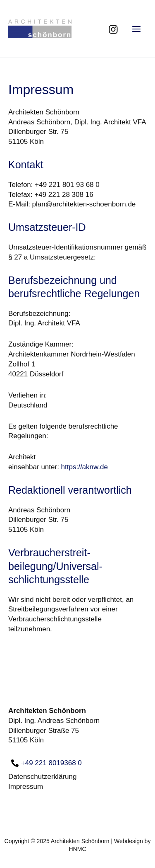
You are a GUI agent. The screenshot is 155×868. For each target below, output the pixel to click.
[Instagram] (113, 29)
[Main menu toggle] (137, 29)
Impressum (26, 787)
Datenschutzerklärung (42, 777)
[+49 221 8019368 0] (46, 763)
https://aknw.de (85, 467)
